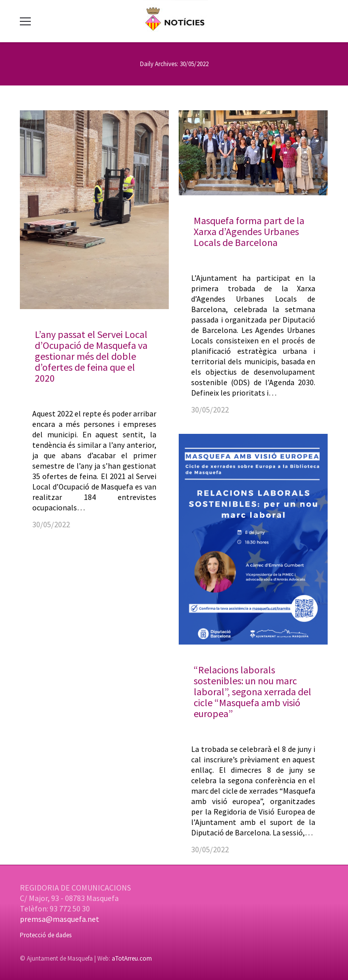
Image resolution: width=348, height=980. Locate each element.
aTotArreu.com (132, 958)
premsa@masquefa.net (60, 919)
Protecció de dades (46, 935)
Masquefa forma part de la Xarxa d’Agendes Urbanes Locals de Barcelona (249, 231)
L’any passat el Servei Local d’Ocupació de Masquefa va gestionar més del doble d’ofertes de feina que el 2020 (91, 356)
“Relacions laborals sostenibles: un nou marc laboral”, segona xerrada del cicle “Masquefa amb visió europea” (252, 692)
